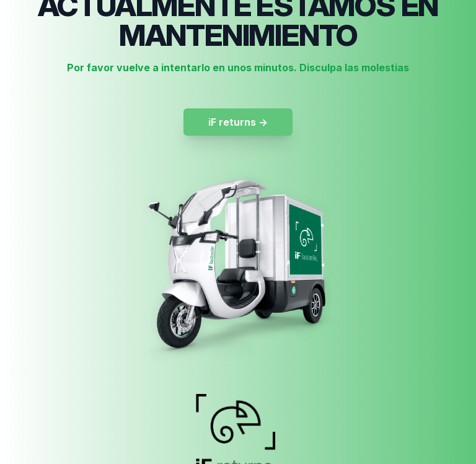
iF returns (238, 122)
